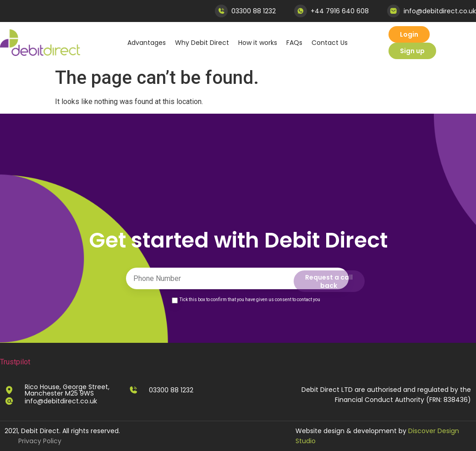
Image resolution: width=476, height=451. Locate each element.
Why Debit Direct (202, 43)
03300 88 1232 (254, 11)
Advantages (147, 43)
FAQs (294, 43)
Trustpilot (15, 362)
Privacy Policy (40, 441)
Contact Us (330, 43)
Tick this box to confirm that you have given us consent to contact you (250, 300)
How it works (258, 43)
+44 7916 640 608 (340, 11)
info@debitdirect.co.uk (440, 11)
